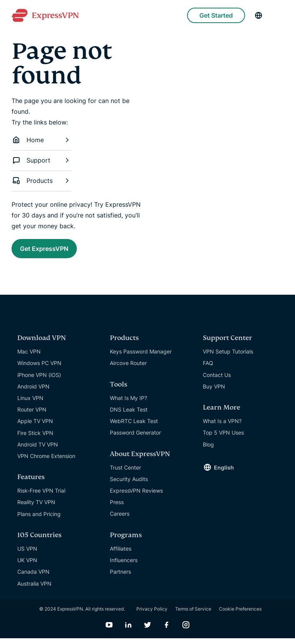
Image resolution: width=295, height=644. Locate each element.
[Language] (259, 15)
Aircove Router (128, 369)
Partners (120, 577)
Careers (120, 519)
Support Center (227, 344)
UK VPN (27, 566)
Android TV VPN (38, 450)
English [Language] (224, 473)
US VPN (27, 554)
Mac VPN (29, 357)
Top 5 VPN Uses (223, 438)
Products (41, 181)
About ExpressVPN (140, 460)
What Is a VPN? (222, 427)
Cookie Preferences (240, 615)
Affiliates (121, 554)
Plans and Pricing (39, 520)
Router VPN (32, 415)
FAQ (208, 369)
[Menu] (280, 15)
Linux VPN (30, 404)
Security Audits (129, 485)
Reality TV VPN (36, 508)
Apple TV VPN (35, 427)
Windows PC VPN (39, 369)
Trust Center (125, 473)
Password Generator (135, 438)
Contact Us (217, 381)
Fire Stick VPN (35, 439)
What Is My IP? (128, 404)
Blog (208, 450)
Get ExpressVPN (56, 251)
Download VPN (42, 344)
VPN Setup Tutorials (228, 357)
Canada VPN (33, 577)
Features (31, 483)
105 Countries (39, 541)
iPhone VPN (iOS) (39, 381)
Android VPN (33, 392)
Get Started (216, 15)
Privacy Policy (152, 615)
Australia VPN (34, 589)
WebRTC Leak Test (134, 427)
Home (41, 140)
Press (117, 508)
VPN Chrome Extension (46, 462)
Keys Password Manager (141, 357)
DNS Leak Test (129, 415)
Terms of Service (193, 615)
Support (41, 160)
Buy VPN (214, 392)
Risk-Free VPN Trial (41, 496)
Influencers (124, 566)
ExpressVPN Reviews (136, 496)
